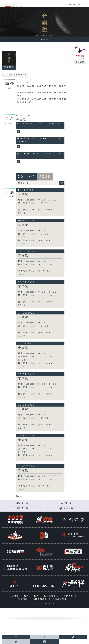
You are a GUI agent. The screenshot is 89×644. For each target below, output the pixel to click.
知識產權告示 (52, 596)
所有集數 (9, 67)
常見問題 (69, 596)
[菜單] (86, 4)
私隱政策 (23, 599)
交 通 (25, 503)
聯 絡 (25, 508)
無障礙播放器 (41, 599)
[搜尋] (79, 4)
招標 (37, 596)
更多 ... (19, 496)
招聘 (27, 596)
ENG (71, 5)
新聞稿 (16, 596)
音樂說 (21, 120)
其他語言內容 (60, 599)
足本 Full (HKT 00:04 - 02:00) (38, 200)
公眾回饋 (69, 509)
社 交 (69, 503)
